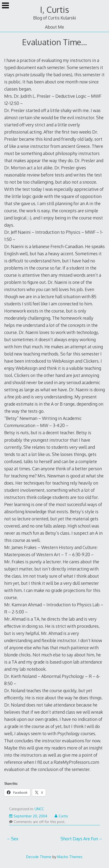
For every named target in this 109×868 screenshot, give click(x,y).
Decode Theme (39, 857)
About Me (54, 27)
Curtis (61, 816)
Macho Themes (70, 857)
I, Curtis (54, 10)
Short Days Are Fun (79, 839)
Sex (15, 839)
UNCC (39, 809)
